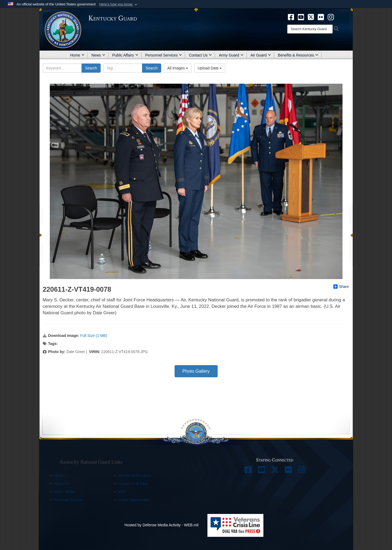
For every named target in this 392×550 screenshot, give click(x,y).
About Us (62, 484)
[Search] (310, 29)
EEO (122, 492)
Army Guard (231, 55)
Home (77, 55)
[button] (119, 4)
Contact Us (200, 55)
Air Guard (261, 55)
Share (341, 287)
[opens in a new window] (291, 17)
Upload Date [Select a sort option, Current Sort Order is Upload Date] (210, 68)
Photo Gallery (196, 371)
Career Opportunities (134, 500)
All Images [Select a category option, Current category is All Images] (178, 68)
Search (91, 68)
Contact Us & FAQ (133, 484)
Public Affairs (125, 55)
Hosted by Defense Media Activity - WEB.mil (162, 525)
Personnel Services (164, 55)
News (98, 55)
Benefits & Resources (298, 55)
